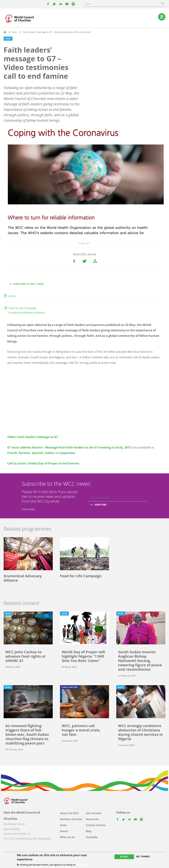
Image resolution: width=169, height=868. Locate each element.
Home (5, 32)
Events (64, 831)
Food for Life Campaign (23, 308)
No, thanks (143, 857)
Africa (12, 296)
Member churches (71, 819)
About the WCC (69, 813)
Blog (89, 831)
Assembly (92, 837)
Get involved (94, 813)
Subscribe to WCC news (29, 284)
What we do (67, 837)
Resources (92, 819)
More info (82, 865)
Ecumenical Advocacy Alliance (27, 313)
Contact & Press (96, 825)
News (15, 32)
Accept (124, 857)
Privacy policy (28, 509)
